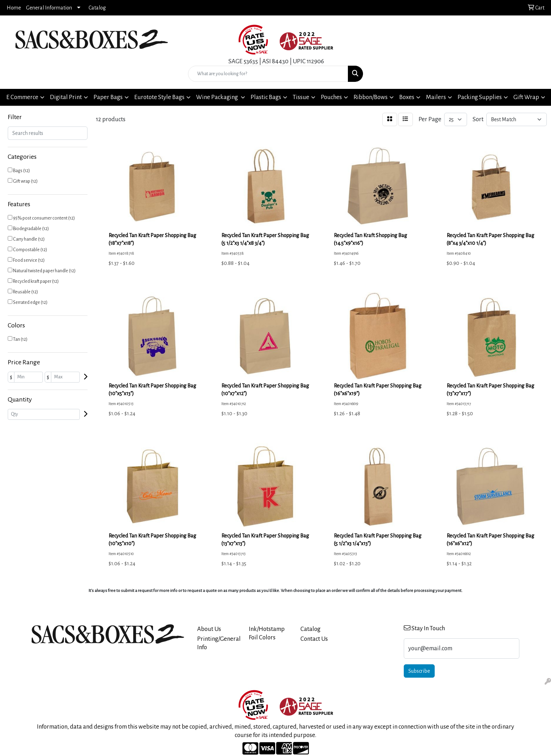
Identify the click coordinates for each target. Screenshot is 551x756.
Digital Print (66, 97)
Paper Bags (108, 97)
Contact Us (314, 639)
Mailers (436, 97)
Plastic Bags (266, 97)
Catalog (97, 8)
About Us (209, 629)
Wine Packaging (218, 97)
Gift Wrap (526, 97)
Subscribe (419, 671)
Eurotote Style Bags (159, 97)
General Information (49, 8)
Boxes (407, 97)
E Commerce (22, 97)
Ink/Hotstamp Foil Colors (267, 633)
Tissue (301, 97)
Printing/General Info (219, 643)
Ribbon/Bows (371, 97)
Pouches (331, 97)
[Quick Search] (268, 74)
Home (14, 8)
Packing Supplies (480, 97)
